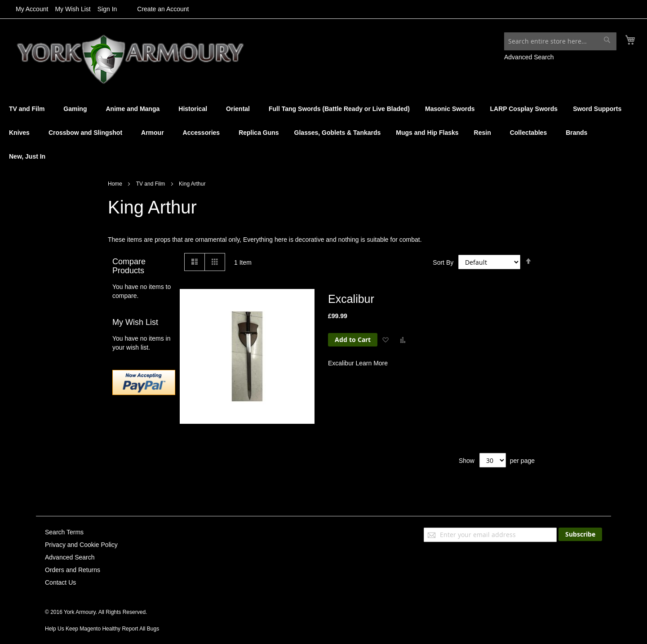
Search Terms (64, 532)
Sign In (107, 9)
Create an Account (163, 9)
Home (116, 185)
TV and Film (151, 185)
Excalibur (351, 300)
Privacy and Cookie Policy (81, 545)
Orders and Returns (73, 570)
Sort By (443, 263)
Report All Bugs (140, 629)
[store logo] (123, 58)
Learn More (372, 364)
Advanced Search (529, 57)
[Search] (607, 40)
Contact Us (60, 582)
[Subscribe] (580, 534)
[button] (385, 341)
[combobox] (560, 41)
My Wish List (73, 9)
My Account (32, 9)
